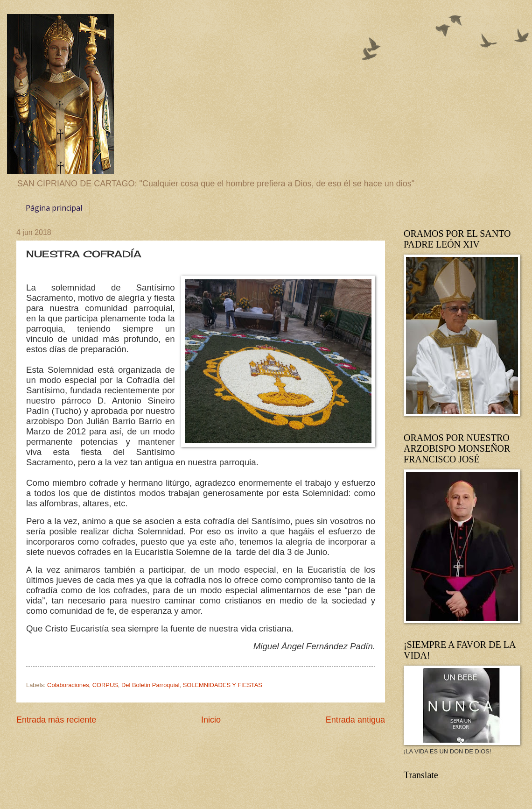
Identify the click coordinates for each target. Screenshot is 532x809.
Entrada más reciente (56, 720)
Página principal (54, 208)
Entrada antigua (355, 720)
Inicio (211, 720)
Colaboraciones (68, 685)
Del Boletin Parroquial (150, 685)
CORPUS (105, 685)
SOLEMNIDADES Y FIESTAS (223, 685)
